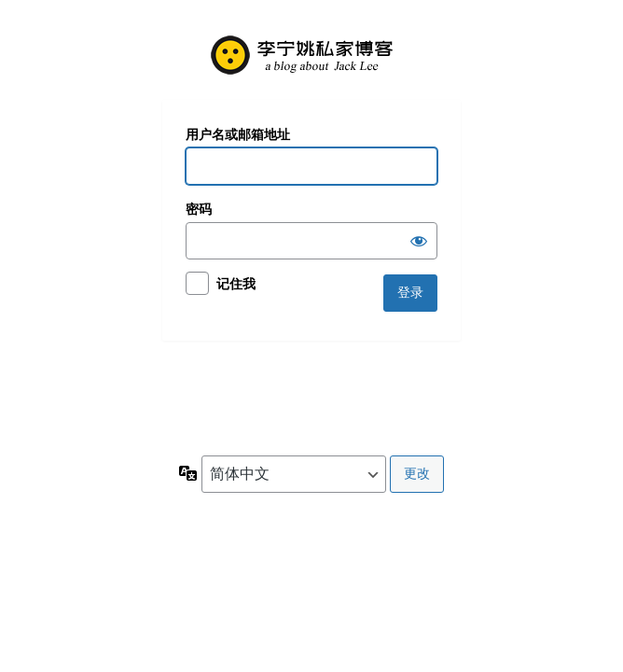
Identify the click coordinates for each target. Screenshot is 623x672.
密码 (199, 209)
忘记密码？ (215, 372)
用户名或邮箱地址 (238, 134)
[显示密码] (419, 241)
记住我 (236, 284)
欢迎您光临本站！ (311, 54)
